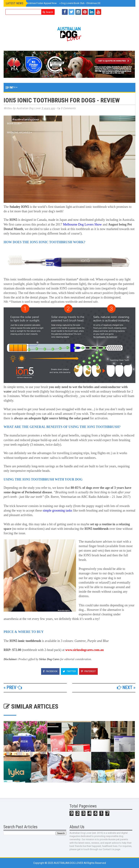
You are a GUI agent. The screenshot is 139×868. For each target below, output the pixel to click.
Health (12, 87)
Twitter (69, 671)
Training (13, 96)
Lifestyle (14, 105)
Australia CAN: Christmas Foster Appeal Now (32, 3)
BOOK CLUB (14, 124)
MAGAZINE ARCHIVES (19, 133)
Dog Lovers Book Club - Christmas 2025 (81, 3)
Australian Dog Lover (69, 863)
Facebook (50, 671)
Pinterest (88, 671)
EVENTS (12, 114)
